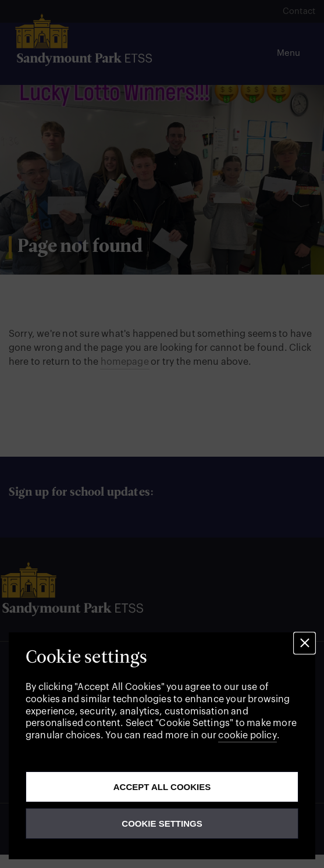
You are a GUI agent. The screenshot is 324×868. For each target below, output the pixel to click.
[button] (305, 643)
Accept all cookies (162, 787)
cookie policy (247, 735)
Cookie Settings (162, 823)
